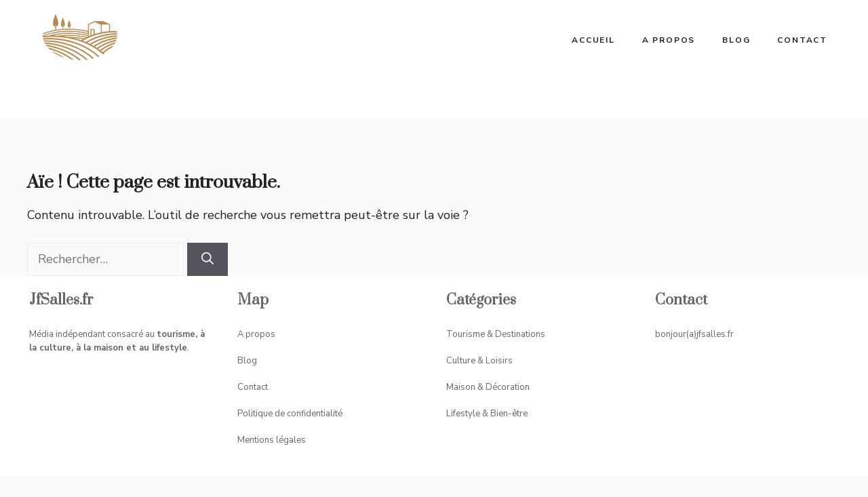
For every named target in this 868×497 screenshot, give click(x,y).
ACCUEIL (593, 40)
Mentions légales (272, 440)
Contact (802, 40)
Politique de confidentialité (290, 414)
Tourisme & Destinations (496, 334)
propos (260, 334)
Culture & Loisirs (479, 361)
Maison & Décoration (488, 387)
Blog (736, 40)
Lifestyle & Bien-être (487, 414)
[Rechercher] (208, 259)
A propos (669, 40)
